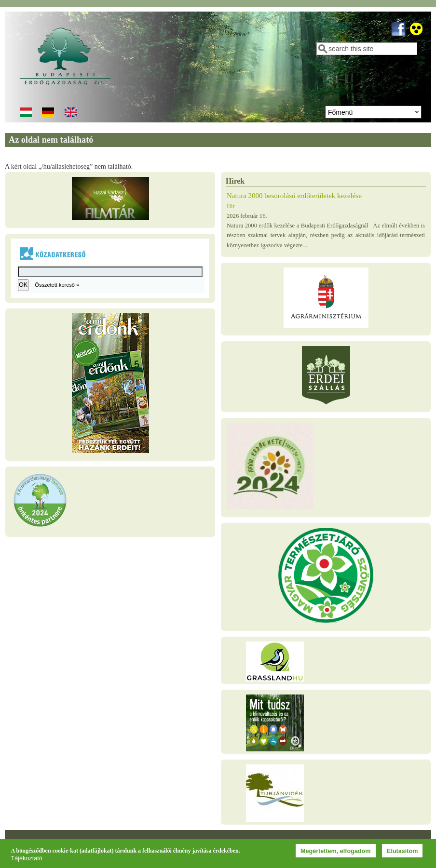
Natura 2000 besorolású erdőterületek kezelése (294, 196)
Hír (231, 206)
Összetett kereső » (57, 285)
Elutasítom (402, 852)
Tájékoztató (27, 859)
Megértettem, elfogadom (336, 852)
